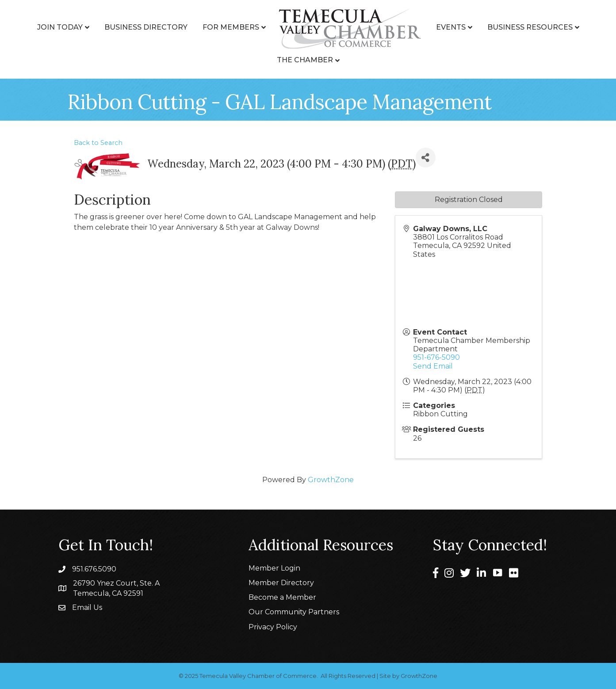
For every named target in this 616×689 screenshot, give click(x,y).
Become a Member (282, 597)
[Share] (426, 158)
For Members (231, 27)
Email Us (87, 607)
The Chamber (305, 60)
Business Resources (530, 27)
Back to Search (98, 143)
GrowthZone (331, 480)
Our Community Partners (294, 612)
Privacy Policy (273, 627)
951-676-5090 (436, 357)
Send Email (433, 366)
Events (451, 27)
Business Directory (146, 27)
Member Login (274, 568)
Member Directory (281, 583)
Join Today (60, 27)
